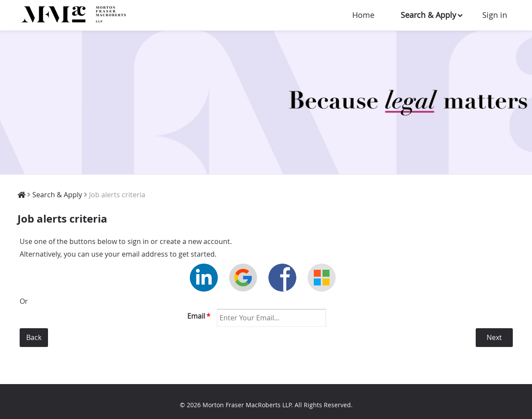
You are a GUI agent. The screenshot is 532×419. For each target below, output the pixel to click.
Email (199, 316)
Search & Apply (428, 15)
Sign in (495, 15)
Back (34, 337)
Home (363, 15)
